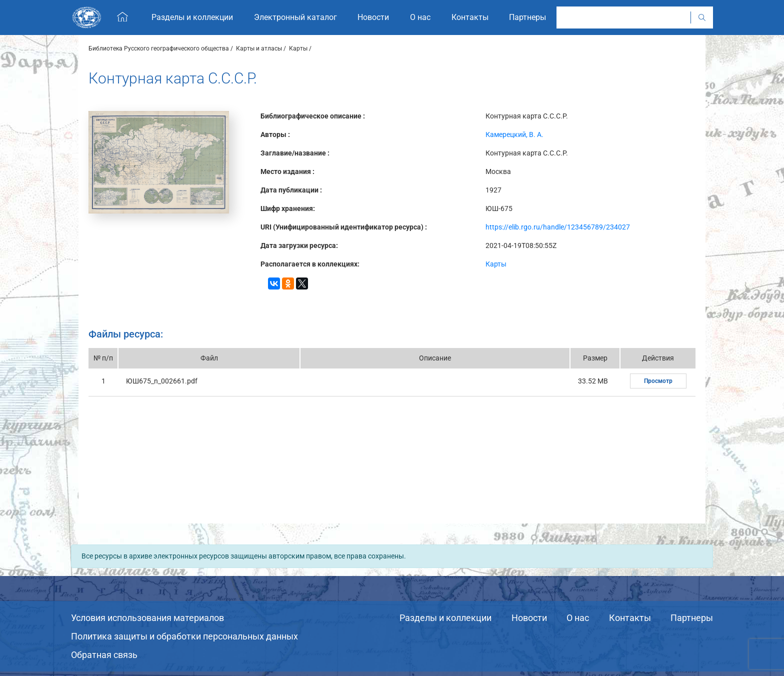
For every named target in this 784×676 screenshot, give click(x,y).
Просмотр (658, 381)
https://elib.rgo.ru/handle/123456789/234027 (558, 227)
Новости (529, 618)
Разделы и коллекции (445, 618)
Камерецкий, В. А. (514, 134)
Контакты (630, 618)
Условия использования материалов (147, 618)
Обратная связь (104, 655)
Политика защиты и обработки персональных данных (184, 636)
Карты (298, 48)
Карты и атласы (259, 48)
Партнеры (692, 618)
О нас (578, 618)
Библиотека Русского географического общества (159, 48)
